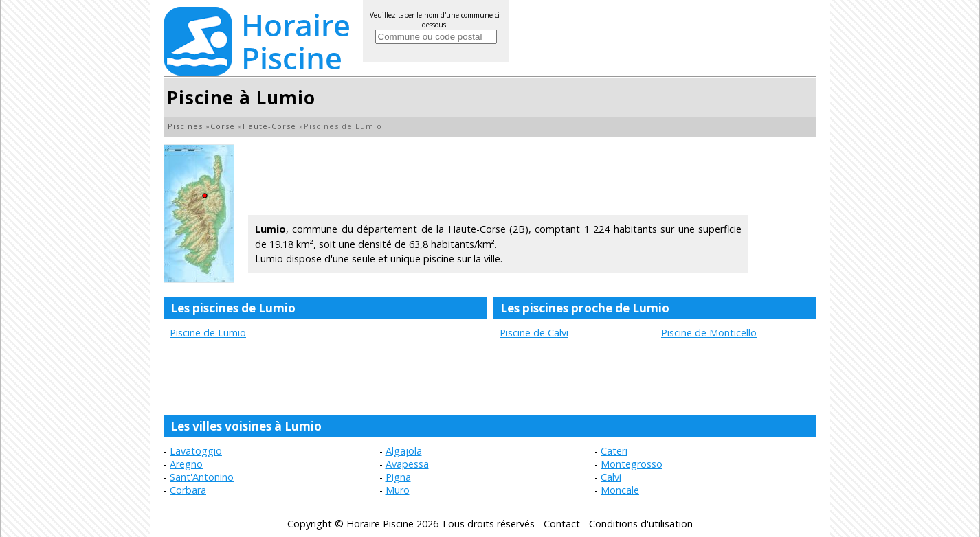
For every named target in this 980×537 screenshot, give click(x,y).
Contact (562, 524)
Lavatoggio (196, 451)
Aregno (186, 464)
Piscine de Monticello (709, 333)
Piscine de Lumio (208, 333)
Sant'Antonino (202, 477)
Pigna (398, 477)
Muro (398, 490)
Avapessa (407, 464)
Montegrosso (632, 464)
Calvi (611, 477)
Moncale (620, 490)
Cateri (614, 451)
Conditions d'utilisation (641, 524)
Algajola (404, 451)
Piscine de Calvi (534, 333)
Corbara (188, 490)
